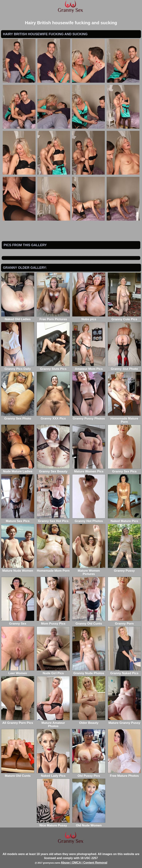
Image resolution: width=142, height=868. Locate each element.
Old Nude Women (89, 824)
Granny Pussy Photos (89, 417)
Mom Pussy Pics (53, 622)
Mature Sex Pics (18, 519)
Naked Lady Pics (53, 774)
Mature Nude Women (18, 569)
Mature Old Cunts (18, 774)
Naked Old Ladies (18, 318)
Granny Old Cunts (89, 622)
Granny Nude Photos (89, 672)
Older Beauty (89, 721)
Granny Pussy (124, 569)
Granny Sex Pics (124, 470)
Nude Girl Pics (53, 672)
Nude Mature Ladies (18, 470)
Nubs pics (89, 318)
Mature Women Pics (89, 470)
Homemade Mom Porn (53, 569)
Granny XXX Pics (53, 417)
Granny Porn (124, 622)
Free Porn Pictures (53, 318)
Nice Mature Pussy (53, 824)
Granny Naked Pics (124, 672)
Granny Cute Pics (124, 318)
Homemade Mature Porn (124, 418)
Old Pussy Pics (89, 774)
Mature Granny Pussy (124, 721)
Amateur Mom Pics (89, 367)
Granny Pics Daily (18, 367)
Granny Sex (18, 622)
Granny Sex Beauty (53, 470)
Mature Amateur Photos (53, 723)
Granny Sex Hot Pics (53, 519)
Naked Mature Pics (124, 519)
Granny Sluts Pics (53, 367)
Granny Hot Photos (89, 519)
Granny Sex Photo (18, 417)
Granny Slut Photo (124, 367)
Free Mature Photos (124, 774)
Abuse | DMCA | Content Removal (84, 863)
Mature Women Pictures (89, 571)
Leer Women (18, 672)
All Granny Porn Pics (18, 721)
